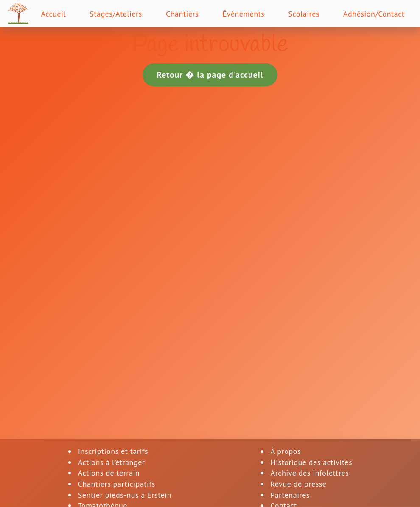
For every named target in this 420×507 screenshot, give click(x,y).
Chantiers (182, 14)
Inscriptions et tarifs (113, 451)
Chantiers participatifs (117, 484)
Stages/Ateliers (116, 14)
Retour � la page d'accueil (210, 75)
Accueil (53, 14)
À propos (286, 451)
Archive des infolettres (310, 473)
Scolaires (304, 14)
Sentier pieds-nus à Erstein (125, 495)
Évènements (243, 14)
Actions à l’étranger (112, 462)
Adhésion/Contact (374, 14)
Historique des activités (312, 462)
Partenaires (290, 495)
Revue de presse (299, 484)
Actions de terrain (109, 473)
